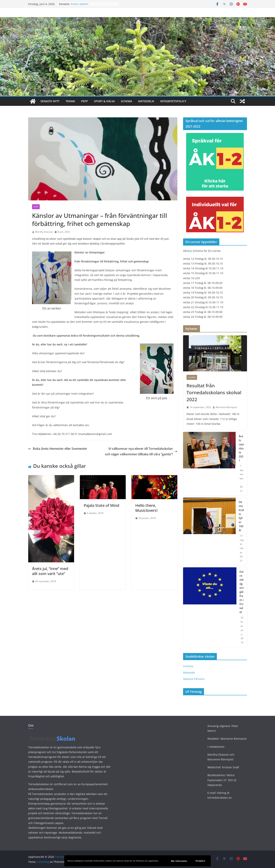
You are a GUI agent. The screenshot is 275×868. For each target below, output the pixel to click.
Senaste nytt (50, 101)
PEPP (85, 101)
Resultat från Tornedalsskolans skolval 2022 (214, 392)
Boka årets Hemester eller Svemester (58, 449)
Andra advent (80, 4)
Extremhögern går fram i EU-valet (242, 592)
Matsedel (189, 673)
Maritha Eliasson (44, 232)
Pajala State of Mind (101, 505)
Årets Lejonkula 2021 (241, 448)
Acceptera (200, 861)
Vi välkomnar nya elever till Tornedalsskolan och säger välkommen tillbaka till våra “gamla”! (141, 451)
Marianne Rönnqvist (226, 407)
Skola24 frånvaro (194, 679)
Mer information (179, 861)
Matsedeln (146, 101)
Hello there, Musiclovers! (146, 508)
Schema (126, 101)
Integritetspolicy (173, 101)
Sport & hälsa (104, 101)
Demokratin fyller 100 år (241, 516)
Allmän (192, 377)
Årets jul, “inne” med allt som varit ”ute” (50, 571)
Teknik (70, 101)
